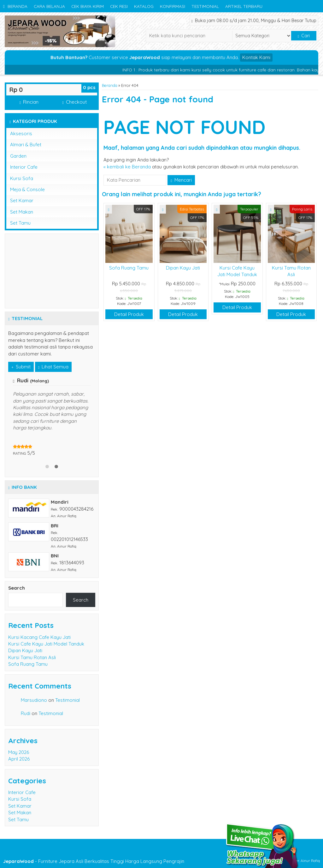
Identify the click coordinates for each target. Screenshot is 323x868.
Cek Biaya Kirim (88, 6)
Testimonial (205, 6)
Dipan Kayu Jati (183, 268)
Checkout (74, 102)
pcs (89, 87)
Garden (18, 156)
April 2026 (19, 759)
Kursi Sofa (22, 178)
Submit (21, 367)
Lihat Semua (53, 367)
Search (17, 588)
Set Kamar (22, 200)
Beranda (15, 6)
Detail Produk (129, 314)
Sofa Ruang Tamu (129, 268)
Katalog (144, 6)
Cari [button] (304, 36)
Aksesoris (21, 134)
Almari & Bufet (26, 145)
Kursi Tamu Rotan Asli (32, 657)
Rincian (29, 102)
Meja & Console (27, 189)
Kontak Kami (256, 57)
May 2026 (19, 752)
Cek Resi (119, 6)
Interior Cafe (24, 167)
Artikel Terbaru (244, 6)
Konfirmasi (173, 6)
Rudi (26, 713)
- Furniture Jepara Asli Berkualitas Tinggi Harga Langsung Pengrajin (94, 861)
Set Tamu (20, 223)
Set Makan (22, 212)
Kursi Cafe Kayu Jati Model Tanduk (46, 644)
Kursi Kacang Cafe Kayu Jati (39, 637)
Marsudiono (34, 700)
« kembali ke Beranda (127, 167)
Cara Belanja (49, 6)
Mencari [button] (181, 180)
